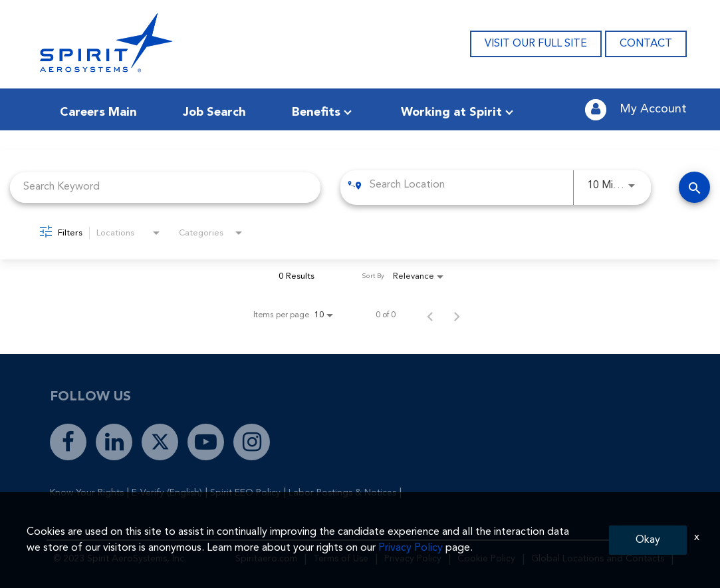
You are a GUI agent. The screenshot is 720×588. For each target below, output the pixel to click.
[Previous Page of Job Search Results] (430, 315)
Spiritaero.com (266, 559)
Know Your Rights (87, 493)
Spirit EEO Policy (245, 493)
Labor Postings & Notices (342, 493)
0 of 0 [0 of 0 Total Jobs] (386, 315)
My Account (653, 109)
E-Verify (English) (167, 493)
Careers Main (98, 112)
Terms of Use (341, 559)
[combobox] (165, 187)
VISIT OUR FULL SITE (536, 44)
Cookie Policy (486, 559)
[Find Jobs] (694, 187)
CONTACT (646, 44)
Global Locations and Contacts (598, 559)
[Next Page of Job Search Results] (457, 315)
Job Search (214, 112)
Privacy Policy (413, 559)
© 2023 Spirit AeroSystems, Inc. (120, 559)
